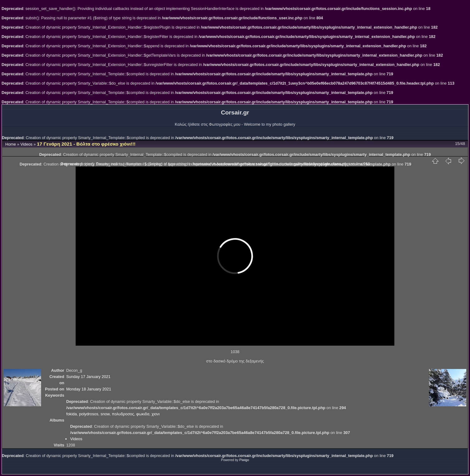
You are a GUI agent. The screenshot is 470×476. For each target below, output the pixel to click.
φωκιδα (143, 414)
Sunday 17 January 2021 (88, 377)
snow (105, 414)
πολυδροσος (123, 414)
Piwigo (244, 460)
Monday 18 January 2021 (89, 389)
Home (11, 144)
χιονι (156, 414)
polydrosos (89, 414)
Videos (26, 144)
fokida (72, 414)
